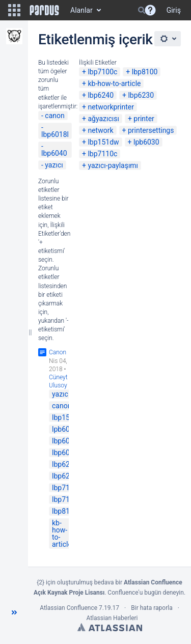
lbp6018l (55, 134)
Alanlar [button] (81, 10)
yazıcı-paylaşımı (113, 165)
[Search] (142, 10)
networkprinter (111, 107)
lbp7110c (102, 154)
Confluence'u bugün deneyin (146, 593)
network (100, 130)
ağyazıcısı (103, 119)
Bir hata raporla (152, 608)
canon (54, 116)
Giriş (174, 10)
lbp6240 (101, 95)
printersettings (151, 130)
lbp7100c (102, 72)
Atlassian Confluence (69, 608)
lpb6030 (146, 142)
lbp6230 (141, 95)
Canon (58, 352)
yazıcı (54, 165)
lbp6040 (54, 153)
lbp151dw (103, 142)
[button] (14, 10)
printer (144, 119)
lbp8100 (145, 72)
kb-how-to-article (114, 83)
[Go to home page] (44, 10)
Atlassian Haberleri (112, 618)
